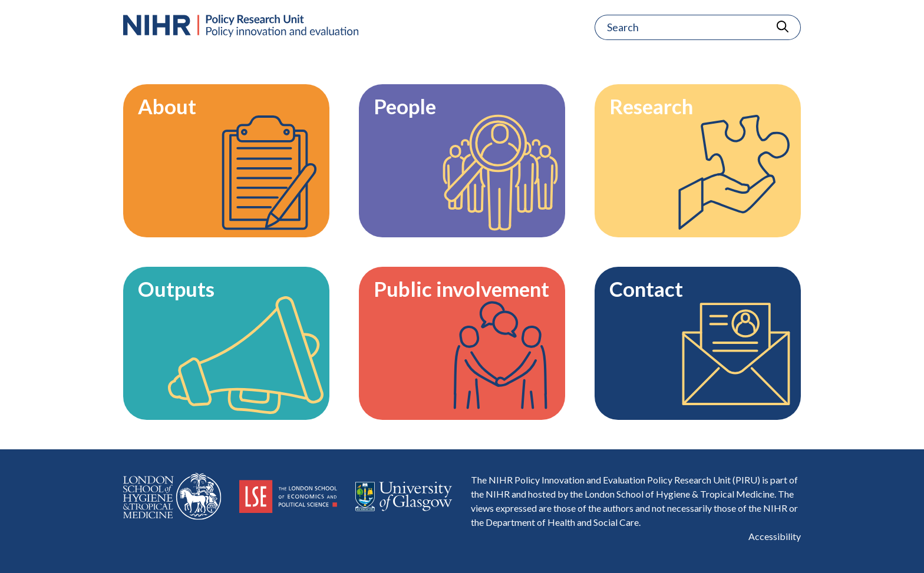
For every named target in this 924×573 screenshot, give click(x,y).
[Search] (680, 27)
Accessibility (775, 536)
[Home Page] (241, 26)
